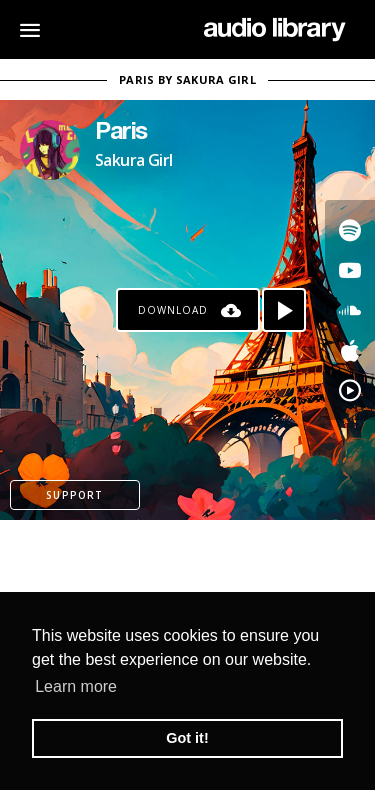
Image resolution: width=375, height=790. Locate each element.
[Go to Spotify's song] (350, 230)
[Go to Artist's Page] (50, 150)
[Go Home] (274, 30)
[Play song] (284, 310)
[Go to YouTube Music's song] (350, 390)
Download (173, 310)
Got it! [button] (187, 738)
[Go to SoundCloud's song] (350, 310)
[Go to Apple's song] (350, 350)
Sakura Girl (133, 160)
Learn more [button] (76, 686)
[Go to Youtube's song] (350, 270)
